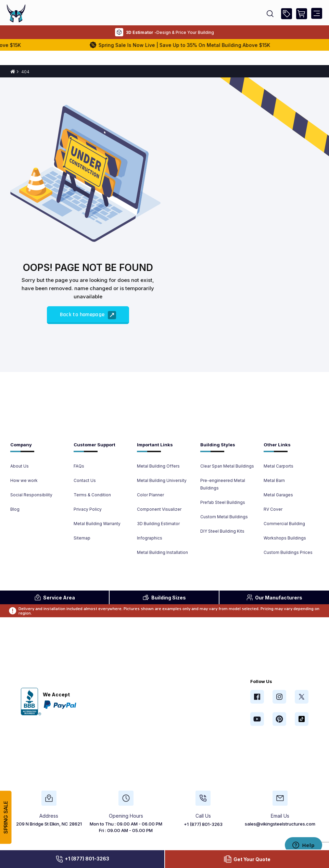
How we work (24, 480)
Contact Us (85, 480)
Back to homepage (88, 315)
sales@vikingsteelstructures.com (280, 824)
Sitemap (82, 538)
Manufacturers (274, 597)
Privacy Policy (88, 509)
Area (55, 597)
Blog (15, 509)
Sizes (164, 597)
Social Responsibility (31, 495)
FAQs (79, 466)
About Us (20, 466)
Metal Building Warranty (97, 524)
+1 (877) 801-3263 (82, 859)
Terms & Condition (92, 495)
